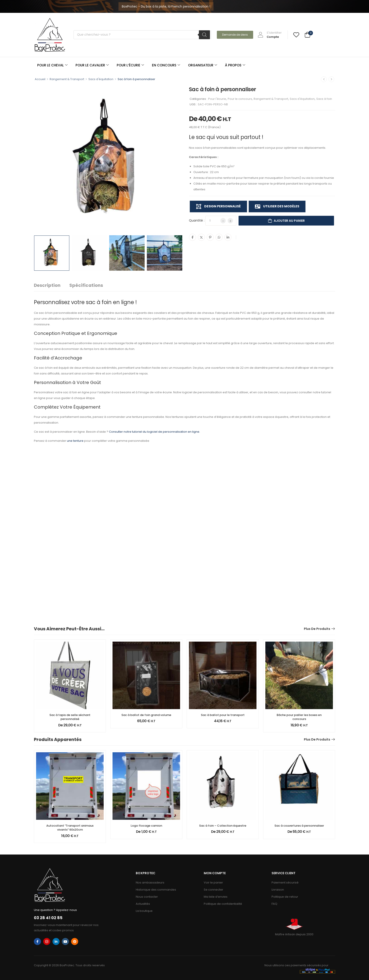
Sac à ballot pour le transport (223, 715)
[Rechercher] (204, 35)
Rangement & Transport (67, 79)
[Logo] (50, 35)
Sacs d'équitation (101, 79)
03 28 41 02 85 (48, 918)
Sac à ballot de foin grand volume (146, 715)
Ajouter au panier (289, 221)
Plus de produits (317, 629)
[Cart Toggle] (307, 35)
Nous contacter (147, 897)
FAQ (274, 904)
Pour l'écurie (217, 99)
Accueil (40, 79)
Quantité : (197, 220)
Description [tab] (47, 285)
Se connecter (214, 890)
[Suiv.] (331, 79)
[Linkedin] (228, 237)
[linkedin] (56, 941)
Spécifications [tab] (86, 285)
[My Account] (270, 35)
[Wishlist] (296, 35)
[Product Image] (108, 159)
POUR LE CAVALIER (92, 65)
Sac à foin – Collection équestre (223, 826)
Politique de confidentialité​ (223, 904)
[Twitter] (201, 237)
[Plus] (230, 221)
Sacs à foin (324, 99)
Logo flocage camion (146, 826)
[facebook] (37, 941)
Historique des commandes (156, 890)
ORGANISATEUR (203, 65)
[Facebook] (192, 237)
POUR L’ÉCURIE (130, 65)
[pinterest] (75, 941)
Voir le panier (213, 883)
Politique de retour (285, 897)
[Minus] (223, 221)
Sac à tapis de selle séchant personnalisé (70, 717)
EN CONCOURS (166, 65)
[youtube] (65, 941)
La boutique (144, 911)
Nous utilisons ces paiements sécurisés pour (296, 965)
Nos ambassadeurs (150, 883)
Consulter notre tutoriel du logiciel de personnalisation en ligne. (154, 432)
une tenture (75, 441)
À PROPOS (235, 65)
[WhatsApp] (219, 237)
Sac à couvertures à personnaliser (299, 826)
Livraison (278, 890)
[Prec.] (324, 79)
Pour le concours (240, 99)
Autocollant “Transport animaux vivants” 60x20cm (70, 828)
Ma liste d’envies (216, 897)
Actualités (143, 904)
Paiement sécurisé (285, 883)
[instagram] (47, 941)
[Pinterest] (210, 237)
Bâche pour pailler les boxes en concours (299, 717)
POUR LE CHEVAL (52, 65)
